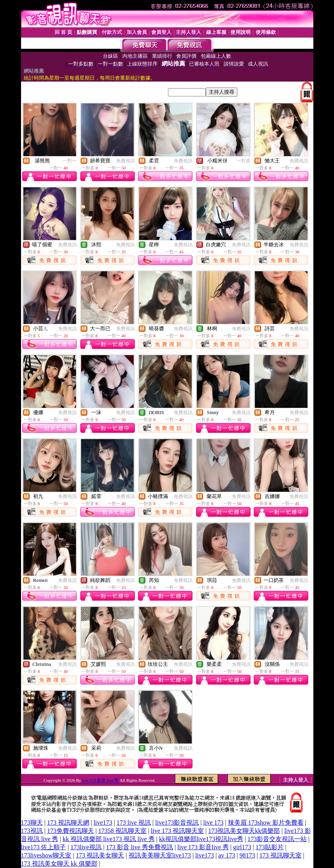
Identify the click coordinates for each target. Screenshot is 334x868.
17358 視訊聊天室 (122, 831)
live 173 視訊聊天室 (177, 831)
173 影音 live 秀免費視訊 (140, 847)
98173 (247, 855)
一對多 (244, 161)
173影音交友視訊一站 (277, 839)
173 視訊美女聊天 (100, 855)
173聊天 (32, 823)
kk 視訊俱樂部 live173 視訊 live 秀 (109, 839)
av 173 (227, 855)
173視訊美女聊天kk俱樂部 (244, 831)
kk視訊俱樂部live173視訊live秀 (201, 839)
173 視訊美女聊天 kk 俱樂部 (59, 864)
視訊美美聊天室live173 (160, 855)
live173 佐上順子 (44, 847)
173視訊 (32, 831)
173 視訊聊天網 (68, 823)
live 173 (214, 823)
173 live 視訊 (134, 823)
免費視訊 (125, 161)
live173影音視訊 (177, 823)
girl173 (242, 847)
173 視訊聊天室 (281, 855)
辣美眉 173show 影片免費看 (266, 823)
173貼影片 (270, 847)
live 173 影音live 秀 (203, 847)
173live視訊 (86, 847)
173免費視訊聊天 (71, 831)
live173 (103, 823)
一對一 (70, 161)
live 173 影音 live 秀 (101, 780)
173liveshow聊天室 (46, 855)
